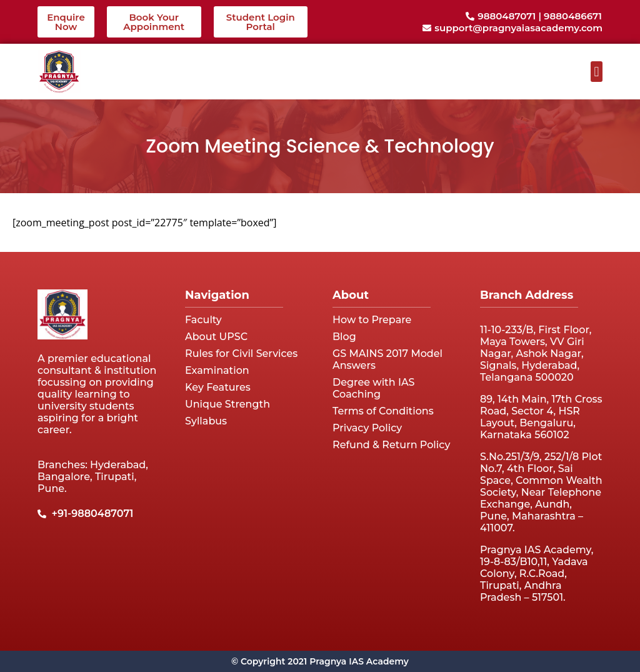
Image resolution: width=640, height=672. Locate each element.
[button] (597, 72)
